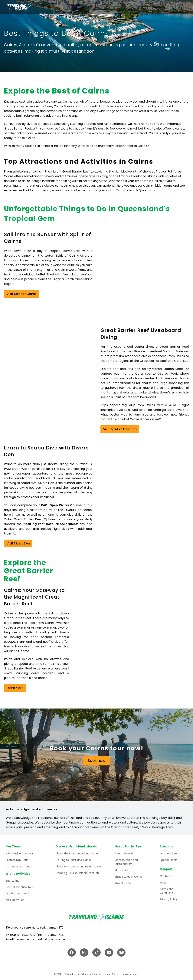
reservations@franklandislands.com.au (41, 937)
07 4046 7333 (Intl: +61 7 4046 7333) (42, 933)
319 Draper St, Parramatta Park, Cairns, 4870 (35, 925)
